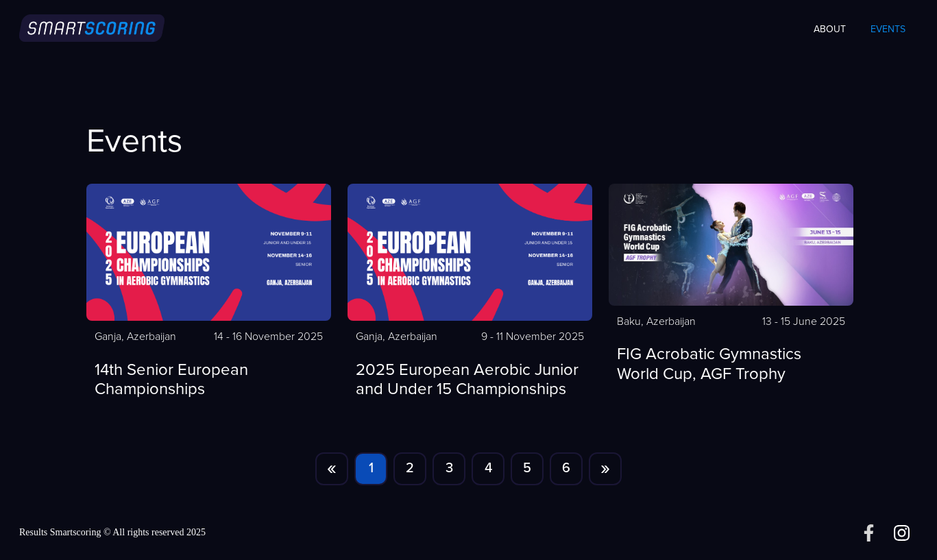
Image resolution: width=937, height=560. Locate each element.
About (830, 29)
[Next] (605, 469)
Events (888, 29)
